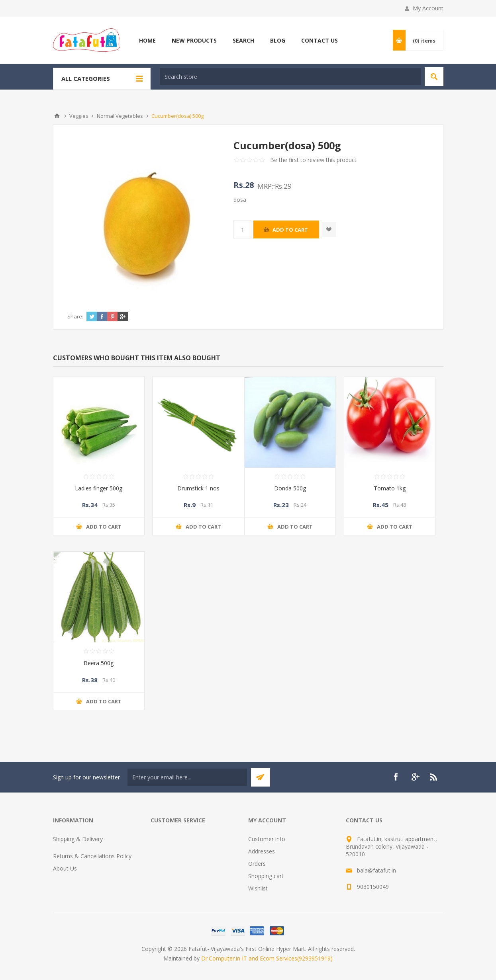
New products (194, 40)
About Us (65, 868)
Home (147, 40)
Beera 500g (99, 663)
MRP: (265, 186)
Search (243, 40)
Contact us (320, 40)
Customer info (267, 839)
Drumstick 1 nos (198, 488)
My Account (428, 8)
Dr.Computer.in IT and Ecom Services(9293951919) (267, 958)
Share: (75, 316)
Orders (257, 864)
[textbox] (290, 77)
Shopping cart (266, 876)
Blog (278, 40)
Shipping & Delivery (78, 839)
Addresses (262, 851)
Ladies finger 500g (99, 488)
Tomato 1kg (390, 488)
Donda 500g (290, 488)
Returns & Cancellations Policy (92, 856)
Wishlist (258, 888)
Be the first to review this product (313, 160)
